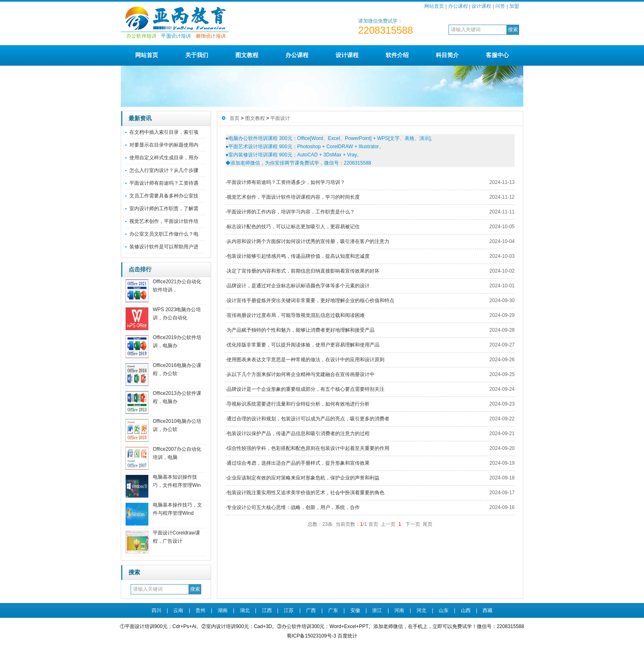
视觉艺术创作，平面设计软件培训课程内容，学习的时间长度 (293, 197)
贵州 (200, 610)
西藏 (488, 610)
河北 (421, 610)
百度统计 (347, 636)
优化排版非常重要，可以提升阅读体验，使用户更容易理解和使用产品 (303, 345)
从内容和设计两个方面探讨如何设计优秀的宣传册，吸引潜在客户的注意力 (308, 241)
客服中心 (497, 55)
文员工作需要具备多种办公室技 (164, 196)
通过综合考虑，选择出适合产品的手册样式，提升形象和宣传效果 (298, 463)
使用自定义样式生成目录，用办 (164, 158)
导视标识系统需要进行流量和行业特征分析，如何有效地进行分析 (298, 404)
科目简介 (447, 55)
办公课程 (458, 6)
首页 (235, 118)
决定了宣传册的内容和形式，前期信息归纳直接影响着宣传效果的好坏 (303, 271)
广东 (333, 610)
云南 (178, 610)
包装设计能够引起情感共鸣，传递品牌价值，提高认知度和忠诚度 (298, 256)
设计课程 (481, 6)
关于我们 (197, 55)
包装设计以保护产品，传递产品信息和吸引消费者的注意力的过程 (298, 433)
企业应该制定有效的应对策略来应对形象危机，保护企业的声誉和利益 (303, 478)
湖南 (223, 610)
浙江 (377, 610)
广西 (311, 610)
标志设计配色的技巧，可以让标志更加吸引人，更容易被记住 (293, 227)
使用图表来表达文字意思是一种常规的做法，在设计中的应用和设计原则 (306, 360)
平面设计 (280, 118)
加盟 (514, 6)
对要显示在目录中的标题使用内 (164, 145)
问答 (500, 6)
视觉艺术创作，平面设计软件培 (164, 221)
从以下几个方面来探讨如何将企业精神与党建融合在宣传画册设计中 (301, 374)
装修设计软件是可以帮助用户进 (164, 247)
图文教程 (247, 55)
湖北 (245, 610)
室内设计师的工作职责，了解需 (164, 209)
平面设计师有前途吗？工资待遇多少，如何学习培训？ (286, 182)
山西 (466, 610)
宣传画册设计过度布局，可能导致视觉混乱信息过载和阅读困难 (296, 315)
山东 (444, 610)
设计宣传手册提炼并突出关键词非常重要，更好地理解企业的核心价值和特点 (310, 300)
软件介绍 (397, 55)
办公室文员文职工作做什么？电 (164, 234)
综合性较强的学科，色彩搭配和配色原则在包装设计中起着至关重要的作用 (308, 448)
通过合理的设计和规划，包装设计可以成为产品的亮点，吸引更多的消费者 (308, 419)
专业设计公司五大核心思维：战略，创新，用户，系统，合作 (293, 507)
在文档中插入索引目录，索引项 (164, 132)
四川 (156, 610)
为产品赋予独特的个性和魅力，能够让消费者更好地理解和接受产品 (301, 330)
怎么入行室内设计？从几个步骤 (164, 170)
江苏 (289, 610)
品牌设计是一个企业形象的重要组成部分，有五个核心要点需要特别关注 (306, 389)
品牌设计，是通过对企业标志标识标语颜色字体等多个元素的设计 (298, 286)
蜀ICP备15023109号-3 (311, 636)
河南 (399, 610)
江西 (267, 610)
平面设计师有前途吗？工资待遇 (164, 183)
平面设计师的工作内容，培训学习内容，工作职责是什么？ (291, 212)
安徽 (355, 610)
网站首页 (434, 6)
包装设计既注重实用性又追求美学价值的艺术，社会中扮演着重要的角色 (306, 493)
